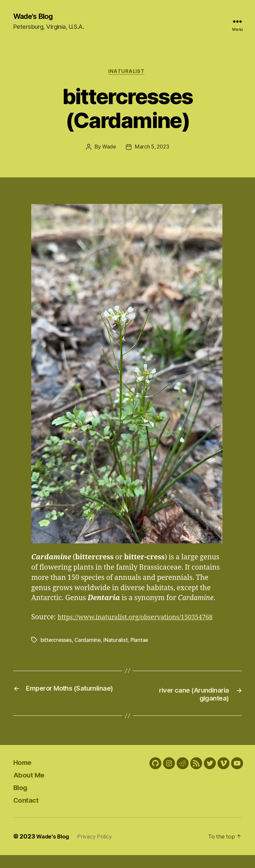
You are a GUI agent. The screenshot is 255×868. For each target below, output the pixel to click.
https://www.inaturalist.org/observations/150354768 (117, 629)
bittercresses (57, 652)
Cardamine (89, 652)
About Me (32, 788)
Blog (22, 800)
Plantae (142, 652)
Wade (108, 149)
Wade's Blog (36, 17)
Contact (28, 813)
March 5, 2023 (152, 149)
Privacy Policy (99, 849)
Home (24, 775)
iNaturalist (127, 73)
